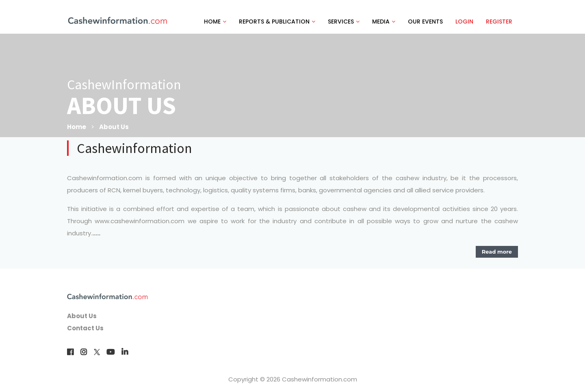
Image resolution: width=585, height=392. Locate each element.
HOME (215, 22)
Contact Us (85, 328)
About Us (114, 127)
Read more (497, 252)
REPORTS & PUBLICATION (277, 22)
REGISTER (499, 22)
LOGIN (464, 22)
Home (77, 127)
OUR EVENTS (425, 22)
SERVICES (344, 22)
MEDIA (384, 22)
